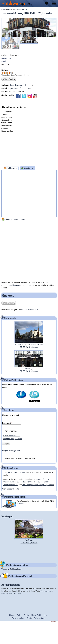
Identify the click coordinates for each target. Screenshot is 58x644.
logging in (29, 285)
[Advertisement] (30, 137)
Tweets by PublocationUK (12, 569)
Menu (54, 4)
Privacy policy (18, 618)
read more (21, 503)
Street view (28, 168)
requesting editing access (12, 285)
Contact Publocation (36, 618)
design (54, 622)
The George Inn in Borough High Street (38, 485)
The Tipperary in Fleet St (29, 482)
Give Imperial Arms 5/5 (12, 73)
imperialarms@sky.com (19, 88)
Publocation (12, 168)
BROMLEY (23, 9)
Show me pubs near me (15, 219)
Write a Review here (30, 309)
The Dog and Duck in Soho (14, 472)
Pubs (9, 9)
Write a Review (9, 79)
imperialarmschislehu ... (22, 85)
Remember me (11, 431)
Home (3, 9)
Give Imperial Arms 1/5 (3, 73)
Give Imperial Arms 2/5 (5, 73)
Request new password (13, 439)
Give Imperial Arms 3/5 (7, 73)
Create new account (12, 436)
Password (7, 423)
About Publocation (39, 615)
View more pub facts (11, 489)
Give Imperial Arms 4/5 (10, 73)
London (15, 9)
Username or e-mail (11, 415)
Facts (26, 615)
